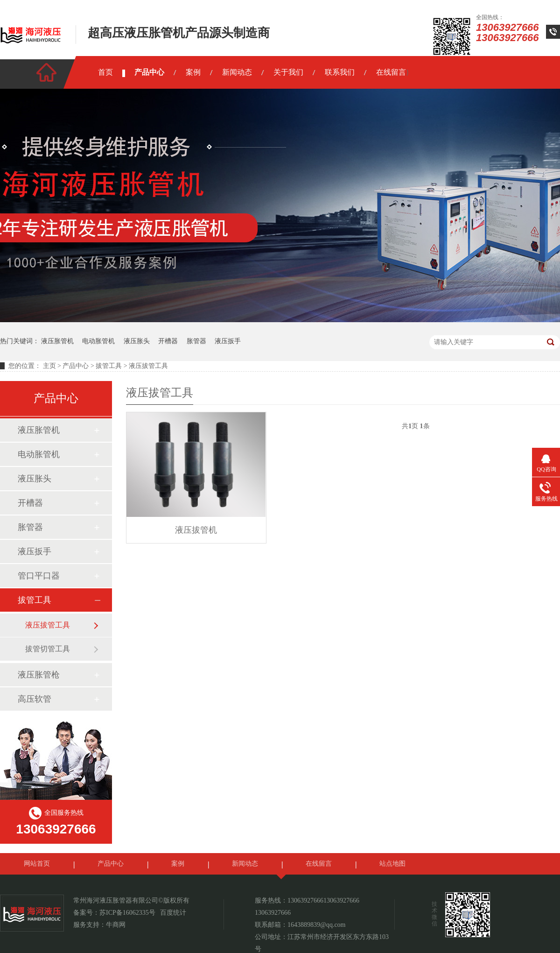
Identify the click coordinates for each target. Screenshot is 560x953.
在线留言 (391, 72)
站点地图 (392, 864)
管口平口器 (39, 576)
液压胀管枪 (39, 675)
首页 (105, 72)
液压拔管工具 (148, 366)
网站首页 (37, 864)
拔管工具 (109, 366)
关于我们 (288, 72)
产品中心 (149, 72)
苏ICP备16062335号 (127, 913)
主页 (49, 366)
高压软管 (35, 699)
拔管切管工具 (48, 649)
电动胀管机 (98, 341)
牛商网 (116, 925)
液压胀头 (137, 341)
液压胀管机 (57, 341)
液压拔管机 (196, 530)
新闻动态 (237, 72)
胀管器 (196, 341)
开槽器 (168, 341)
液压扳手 (228, 341)
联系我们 (340, 72)
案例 (193, 72)
